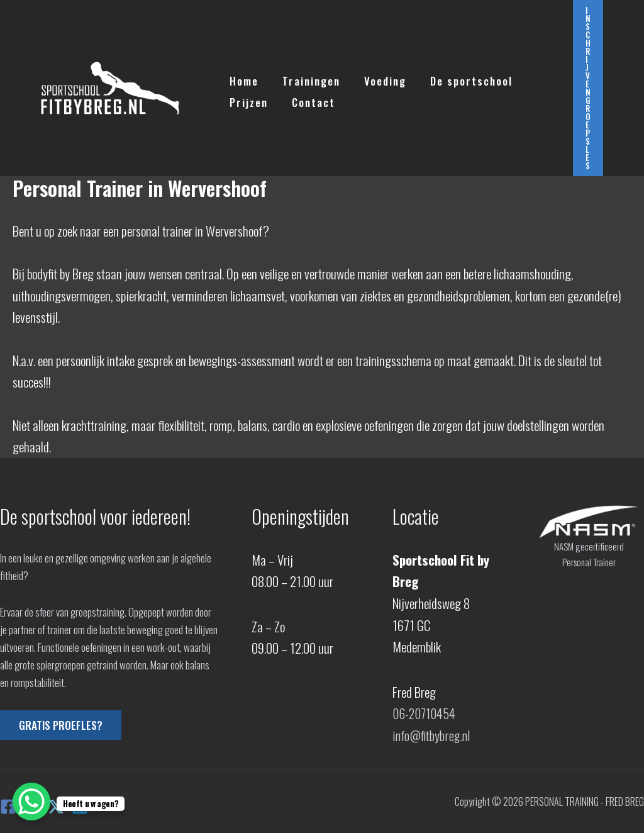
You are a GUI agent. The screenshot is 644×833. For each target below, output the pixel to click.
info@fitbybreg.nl (431, 735)
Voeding (379, 78)
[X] (56, 807)
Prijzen (247, 99)
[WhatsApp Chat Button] (31, 802)
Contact (310, 99)
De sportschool (463, 78)
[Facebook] (8, 807)
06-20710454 (425, 713)
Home (243, 78)
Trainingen (308, 78)
